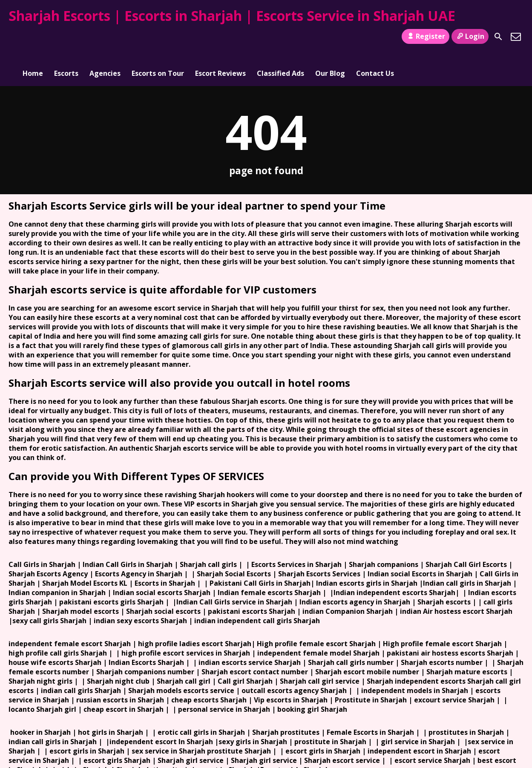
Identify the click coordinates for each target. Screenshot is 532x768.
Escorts (66, 37)
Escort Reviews (220, 37)
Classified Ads (280, 37)
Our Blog (330, 37)
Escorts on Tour (158, 37)
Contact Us (375, 37)
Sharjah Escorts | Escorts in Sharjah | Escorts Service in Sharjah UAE (232, 16)
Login (470, 36)
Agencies (105, 37)
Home (33, 37)
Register (425, 36)
